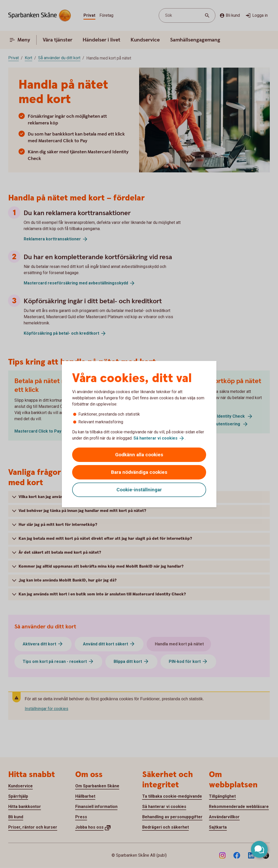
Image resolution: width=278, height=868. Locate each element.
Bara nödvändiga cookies (139, 472)
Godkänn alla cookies (139, 455)
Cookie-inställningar (139, 490)
